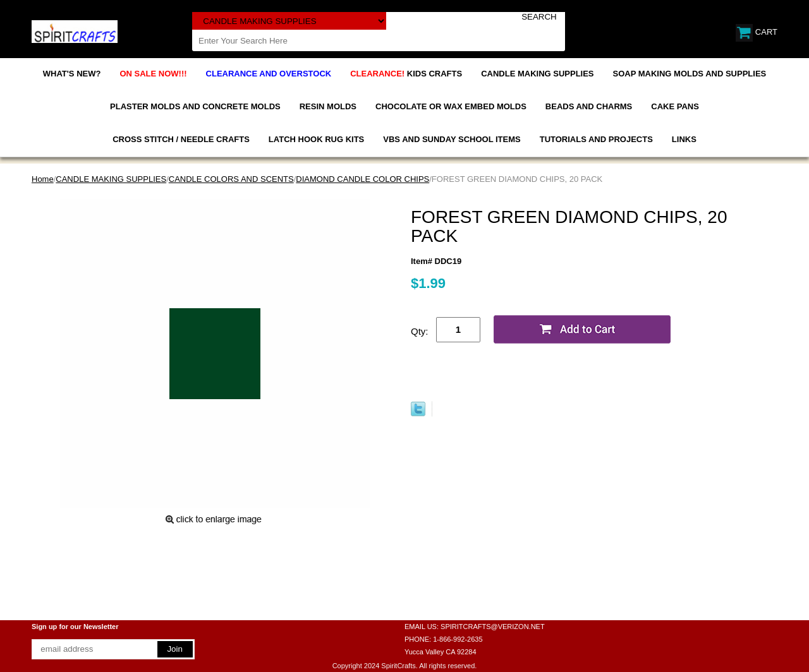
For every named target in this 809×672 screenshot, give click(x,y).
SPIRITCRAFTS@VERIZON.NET (493, 627)
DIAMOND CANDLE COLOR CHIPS (362, 179)
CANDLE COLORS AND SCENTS (231, 179)
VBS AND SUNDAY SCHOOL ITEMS (452, 139)
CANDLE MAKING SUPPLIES (537, 74)
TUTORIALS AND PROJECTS (596, 139)
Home (43, 179)
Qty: (420, 331)
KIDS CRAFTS (406, 74)
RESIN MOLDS (328, 106)
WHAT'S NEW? (72, 74)
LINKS (684, 139)
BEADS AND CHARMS (589, 106)
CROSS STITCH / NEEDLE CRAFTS (181, 139)
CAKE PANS (675, 106)
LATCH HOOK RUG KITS (316, 139)
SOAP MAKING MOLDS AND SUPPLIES (690, 74)
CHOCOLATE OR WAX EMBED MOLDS (451, 106)
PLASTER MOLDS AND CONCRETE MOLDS (195, 106)
